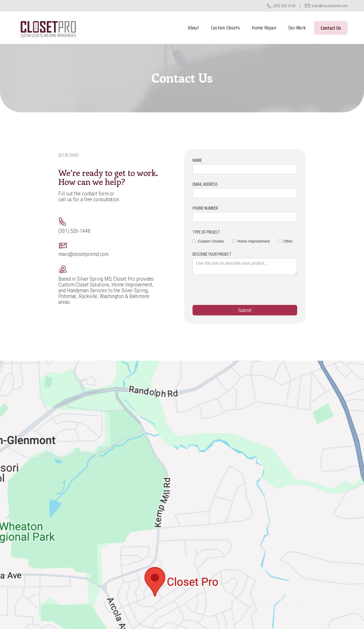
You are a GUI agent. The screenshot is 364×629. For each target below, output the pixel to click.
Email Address (205, 184)
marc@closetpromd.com (330, 6)
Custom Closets (226, 28)
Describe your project (212, 254)
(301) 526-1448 (284, 6)
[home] (48, 28)
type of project (206, 232)
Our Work (297, 28)
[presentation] (232, 293)
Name (197, 160)
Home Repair (264, 28)
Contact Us (331, 28)
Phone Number (205, 208)
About (193, 28)
